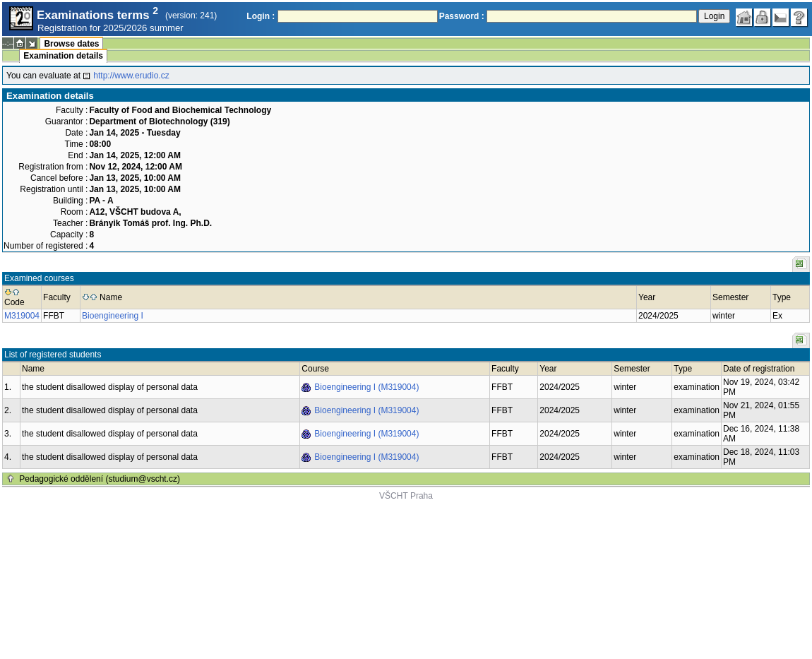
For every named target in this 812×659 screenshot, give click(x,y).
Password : (462, 16)
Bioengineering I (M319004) (366, 387)
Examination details (63, 56)
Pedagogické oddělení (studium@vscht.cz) (100, 479)
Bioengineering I (113, 316)
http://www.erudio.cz (131, 76)
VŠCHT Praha (406, 496)
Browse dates (71, 44)
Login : (261, 16)
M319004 (22, 316)
